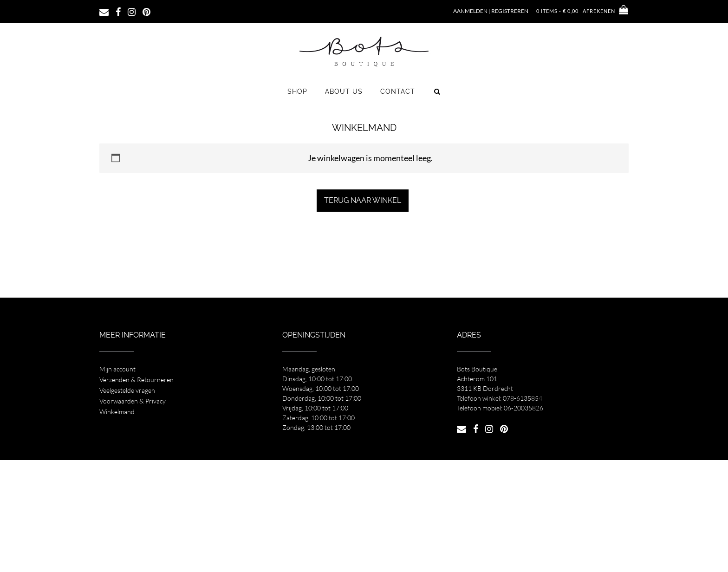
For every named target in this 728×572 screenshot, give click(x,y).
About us (344, 91)
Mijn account (117, 369)
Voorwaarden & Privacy (133, 401)
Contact (398, 91)
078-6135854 (523, 398)
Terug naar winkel (363, 200)
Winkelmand (117, 412)
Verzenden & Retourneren (136, 380)
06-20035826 (523, 408)
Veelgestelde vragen (127, 390)
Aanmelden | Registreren (491, 11)
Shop (297, 91)
